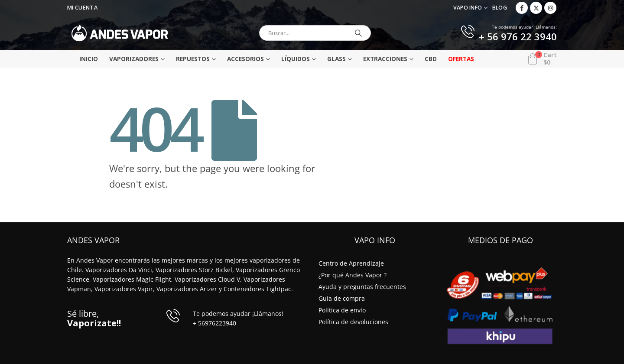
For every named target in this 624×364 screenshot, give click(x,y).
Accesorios (245, 59)
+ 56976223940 (214, 323)
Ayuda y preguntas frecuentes (362, 287)
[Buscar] (358, 33)
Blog (500, 8)
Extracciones (385, 59)
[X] (536, 8)
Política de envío (342, 310)
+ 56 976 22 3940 (518, 37)
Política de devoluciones (353, 322)
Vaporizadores (134, 59)
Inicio (89, 59)
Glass (336, 59)
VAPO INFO (468, 8)
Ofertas (461, 59)
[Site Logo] (120, 33)
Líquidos (296, 59)
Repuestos (193, 59)
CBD (431, 59)
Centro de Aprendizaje (351, 263)
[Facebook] (522, 8)
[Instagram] (550, 8)
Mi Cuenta (82, 8)
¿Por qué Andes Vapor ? (353, 275)
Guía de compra (342, 298)
